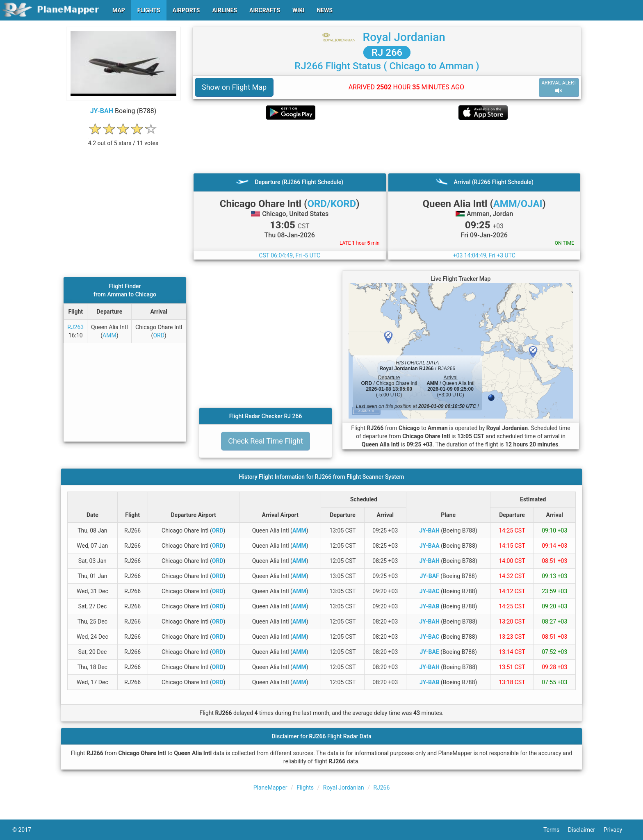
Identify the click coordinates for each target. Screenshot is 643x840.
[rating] (123, 139)
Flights (305, 788)
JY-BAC (430, 591)
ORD (158, 335)
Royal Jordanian (404, 37)
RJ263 (75, 327)
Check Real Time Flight (266, 441)
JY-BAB (429, 606)
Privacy (617, 830)
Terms (556, 830)
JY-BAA (430, 546)
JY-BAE (429, 652)
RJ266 (381, 788)
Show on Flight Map (234, 87)
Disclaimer (586, 830)
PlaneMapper (270, 788)
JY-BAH (102, 111)
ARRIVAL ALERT (559, 87)
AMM (109, 335)
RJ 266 (387, 52)
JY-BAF (430, 576)
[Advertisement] (387, 146)
